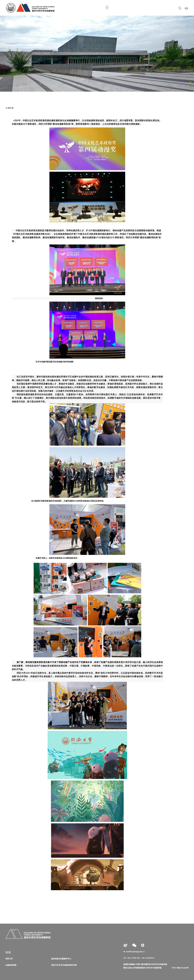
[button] (190, 82)
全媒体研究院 (11, 965)
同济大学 (9, 959)
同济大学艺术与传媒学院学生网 (64, 965)
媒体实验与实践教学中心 (61, 959)
